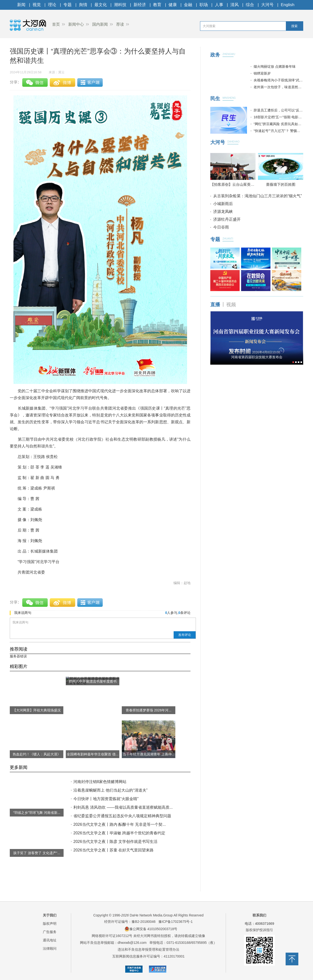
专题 (67, 5)
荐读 (120, 24)
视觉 (37, 5)
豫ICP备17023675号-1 (176, 922)
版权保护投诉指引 (259, 930)
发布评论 (185, 635)
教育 (157, 5)
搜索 (294, 26)
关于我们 (50, 915)
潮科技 (120, 5)
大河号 (267, 5)
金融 (188, 5)
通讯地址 (50, 940)
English (288, 5)
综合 (250, 5)
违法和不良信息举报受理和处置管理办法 (148, 949)
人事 (219, 5)
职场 (204, 5)
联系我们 (259, 915)
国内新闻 (100, 24)
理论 (52, 5)
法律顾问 (50, 948)
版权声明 (50, 924)
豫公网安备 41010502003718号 (151, 929)
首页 (56, 24)
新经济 (140, 5)
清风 (235, 5)
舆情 (83, 5)
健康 (173, 5)
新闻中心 (76, 24)
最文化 (101, 5)
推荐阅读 (19, 649)
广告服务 (50, 932)
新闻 (21, 5)
